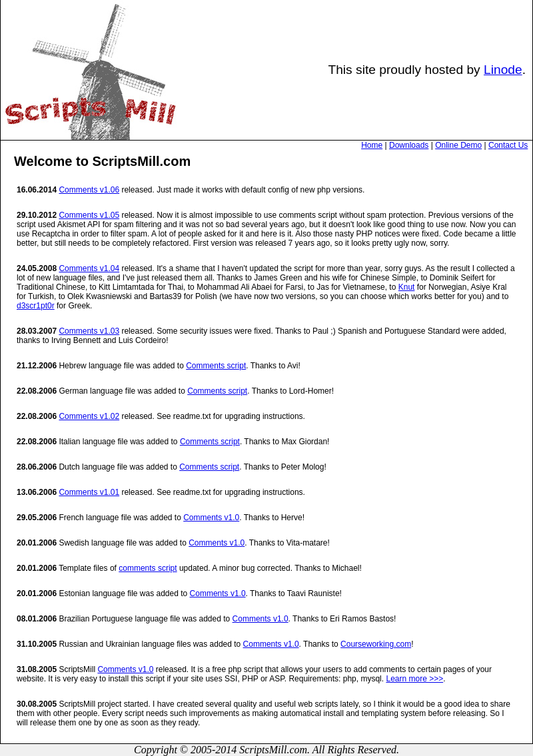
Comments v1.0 (211, 518)
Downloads (409, 145)
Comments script (216, 366)
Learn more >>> (414, 679)
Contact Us (508, 145)
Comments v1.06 (89, 190)
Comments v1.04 (89, 268)
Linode (503, 70)
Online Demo (458, 145)
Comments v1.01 (89, 492)
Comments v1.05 (89, 215)
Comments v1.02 (89, 416)
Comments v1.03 (89, 331)
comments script (148, 568)
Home (372, 145)
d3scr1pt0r (36, 306)
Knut (407, 287)
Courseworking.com (376, 644)
